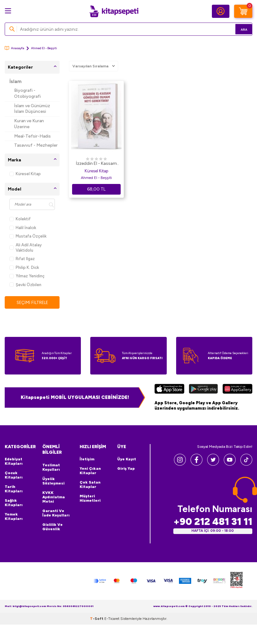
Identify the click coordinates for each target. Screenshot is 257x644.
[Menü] (8, 11)
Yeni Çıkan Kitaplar (90, 471)
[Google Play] (204, 390)
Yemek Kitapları (14, 517)
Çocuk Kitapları (14, 475)
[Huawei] (237, 390)
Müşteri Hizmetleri (90, 499)
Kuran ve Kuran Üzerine (29, 124)
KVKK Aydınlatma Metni (54, 497)
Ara (238, 29)
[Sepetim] (243, 11)
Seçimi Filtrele (32, 303)
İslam (16, 81)
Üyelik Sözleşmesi (53, 481)
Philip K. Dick (24, 267)
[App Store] (169, 390)
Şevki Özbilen (25, 285)
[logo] (114, 11)
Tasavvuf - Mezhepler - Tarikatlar (36, 148)
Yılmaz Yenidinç (27, 276)
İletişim (87, 459)
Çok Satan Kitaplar (90, 485)
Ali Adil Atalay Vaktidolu (26, 248)
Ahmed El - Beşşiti (96, 178)
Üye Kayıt (127, 459)
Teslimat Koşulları (51, 468)
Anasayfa (14, 48)
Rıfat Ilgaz (22, 259)
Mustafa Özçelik (28, 236)
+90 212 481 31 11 (213, 522)
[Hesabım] (221, 11)
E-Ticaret (112, 619)
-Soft (97, 619)
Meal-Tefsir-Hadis (32, 136)
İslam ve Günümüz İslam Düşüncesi (32, 109)
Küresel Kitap (25, 174)
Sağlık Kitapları (14, 503)
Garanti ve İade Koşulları (56, 513)
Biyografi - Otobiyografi (27, 93)
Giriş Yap (126, 469)
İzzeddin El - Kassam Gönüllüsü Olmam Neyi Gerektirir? (96, 164)
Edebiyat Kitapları (14, 462)
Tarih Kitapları (14, 489)
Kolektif (20, 219)
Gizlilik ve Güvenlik (52, 527)
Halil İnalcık (23, 228)
